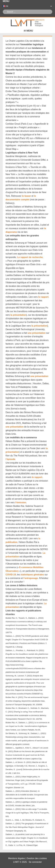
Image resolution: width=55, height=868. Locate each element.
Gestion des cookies (37, 858)
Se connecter (35, 862)
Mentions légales (17, 858)
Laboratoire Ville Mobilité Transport (28, 23)
